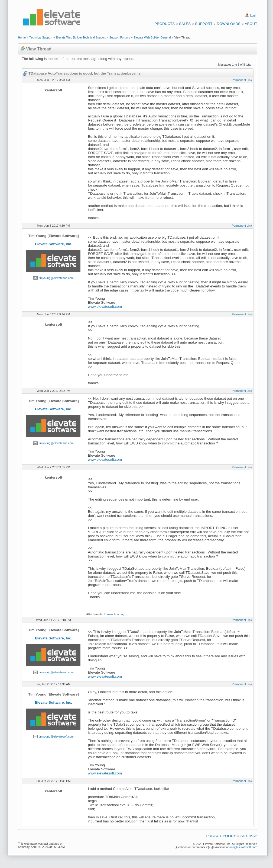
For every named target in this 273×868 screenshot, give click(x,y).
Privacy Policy (221, 836)
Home (22, 37)
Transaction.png (114, 614)
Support (204, 24)
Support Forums (119, 37)
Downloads (228, 24)
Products (165, 24)
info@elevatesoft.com (243, 847)
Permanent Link (242, 80)
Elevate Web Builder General (152, 37)
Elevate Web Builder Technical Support (81, 37)
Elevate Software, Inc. (53, 244)
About (251, 24)
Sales (185, 24)
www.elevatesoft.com (105, 307)
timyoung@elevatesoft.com (56, 278)
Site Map (249, 836)
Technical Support (41, 37)
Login (254, 15)
